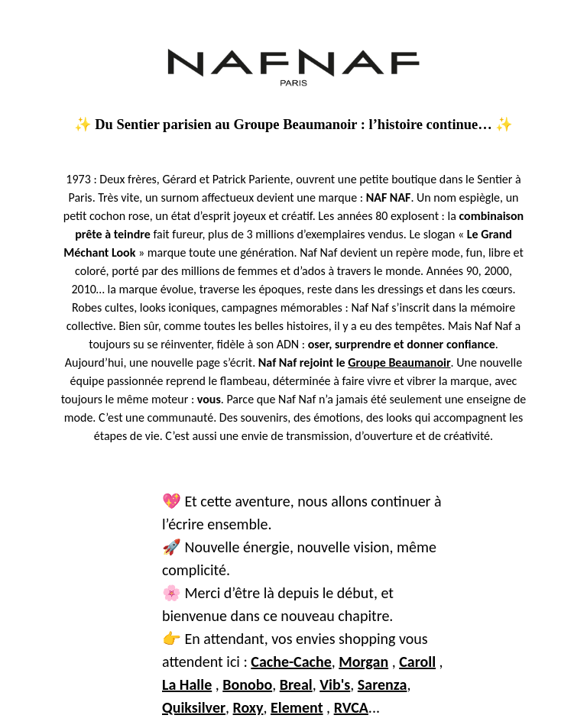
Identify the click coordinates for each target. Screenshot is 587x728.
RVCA (351, 707)
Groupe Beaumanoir (399, 362)
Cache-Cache (291, 662)
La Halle (187, 684)
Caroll (417, 662)
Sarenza (383, 684)
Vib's (335, 684)
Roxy (248, 707)
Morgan (363, 662)
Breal (296, 684)
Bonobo (247, 684)
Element (297, 707)
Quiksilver (194, 707)
